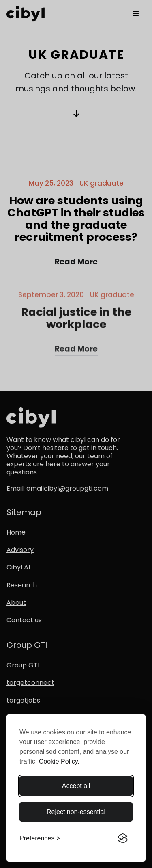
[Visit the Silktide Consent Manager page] (123, 838)
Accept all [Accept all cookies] (76, 786)
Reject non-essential (76, 812)
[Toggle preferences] (40, 838)
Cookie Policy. (59, 761)
